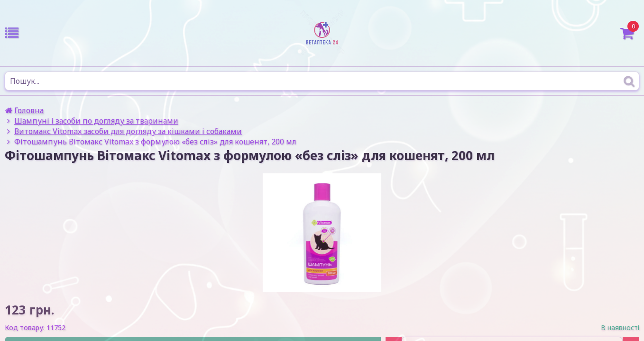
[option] (322, 233)
